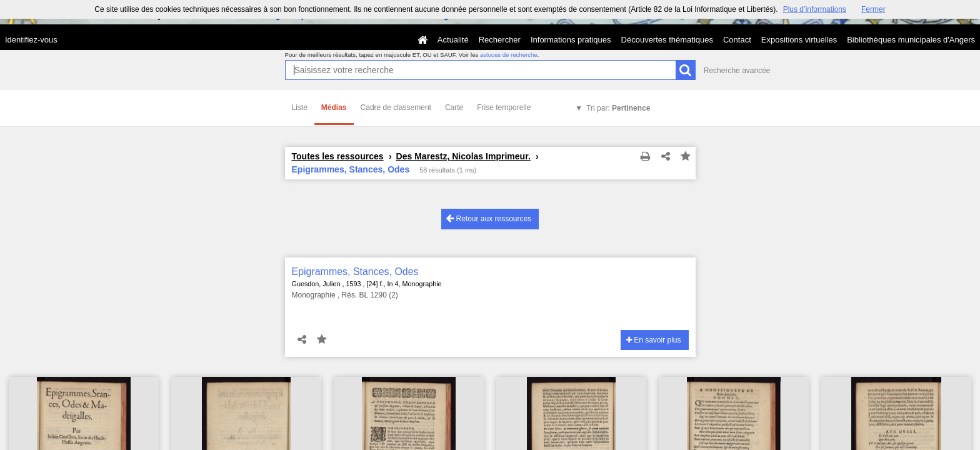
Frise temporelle (504, 107)
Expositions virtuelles (799, 40)
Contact (737, 40)
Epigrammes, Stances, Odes (355, 272)
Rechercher (500, 40)
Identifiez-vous (31, 40)
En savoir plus (654, 340)
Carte (454, 107)
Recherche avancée (737, 71)
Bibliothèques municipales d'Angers (911, 40)
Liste (300, 107)
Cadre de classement (396, 107)
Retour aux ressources (489, 218)
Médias (334, 107)
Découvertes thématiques (667, 40)
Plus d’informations (815, 9)
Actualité (453, 40)
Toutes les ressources (338, 156)
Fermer (873, 9)
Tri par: (618, 108)
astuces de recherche (509, 55)
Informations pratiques (571, 40)
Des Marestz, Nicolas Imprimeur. (463, 156)
